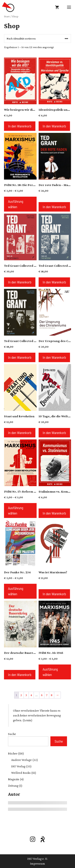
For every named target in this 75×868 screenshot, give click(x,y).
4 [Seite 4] (31, 695)
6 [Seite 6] (42, 695)
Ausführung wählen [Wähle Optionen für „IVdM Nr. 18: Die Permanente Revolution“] (16, 204)
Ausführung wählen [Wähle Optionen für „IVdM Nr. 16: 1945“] (50, 672)
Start (7, 16)
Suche (12, 734)
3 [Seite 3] (26, 695)
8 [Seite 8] (52, 695)
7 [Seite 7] (47, 695)
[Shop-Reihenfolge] (37, 39)
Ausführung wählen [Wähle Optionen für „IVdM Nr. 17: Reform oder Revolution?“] (16, 510)
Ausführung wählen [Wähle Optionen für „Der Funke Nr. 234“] (16, 591)
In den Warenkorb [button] (20, 126)
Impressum (37, 863)
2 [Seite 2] (21, 695)
